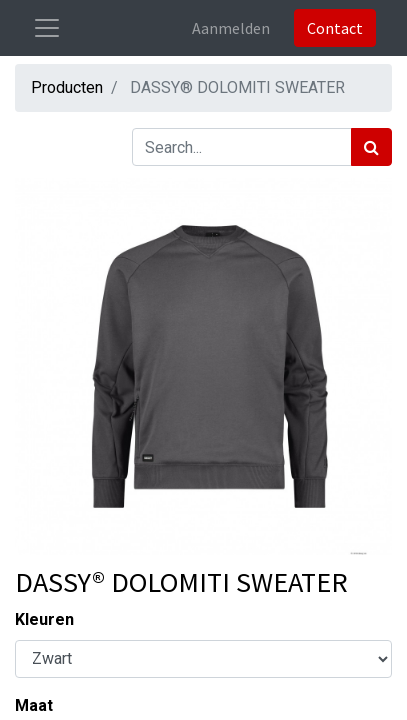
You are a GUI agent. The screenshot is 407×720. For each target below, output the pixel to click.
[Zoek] (371, 147)
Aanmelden (231, 28)
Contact (335, 28)
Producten (67, 87)
